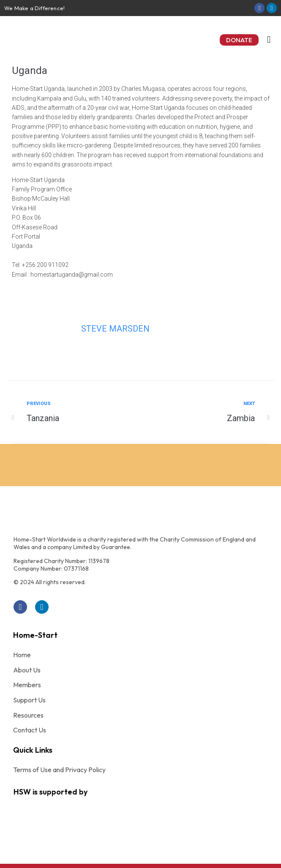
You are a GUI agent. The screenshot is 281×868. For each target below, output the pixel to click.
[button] (239, 40)
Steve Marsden (115, 329)
